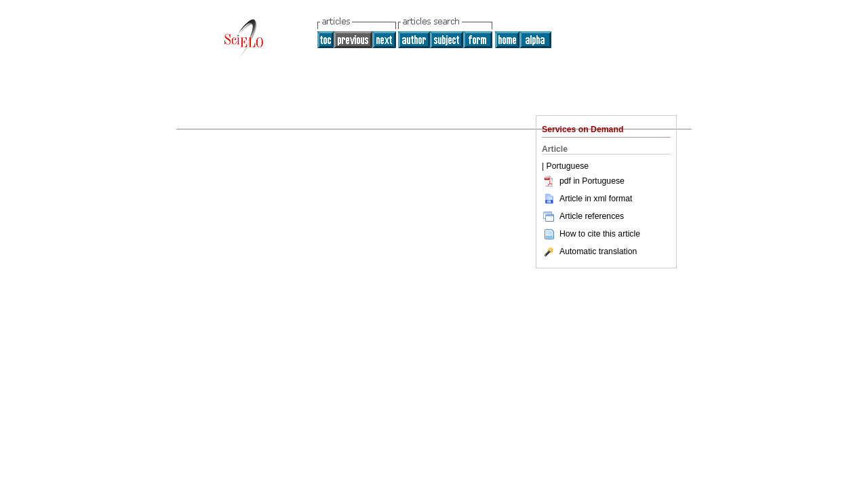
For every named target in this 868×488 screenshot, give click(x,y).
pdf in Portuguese (583, 181)
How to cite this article (600, 234)
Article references (583, 216)
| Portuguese (565, 166)
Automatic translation (589, 251)
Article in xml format (587, 199)
